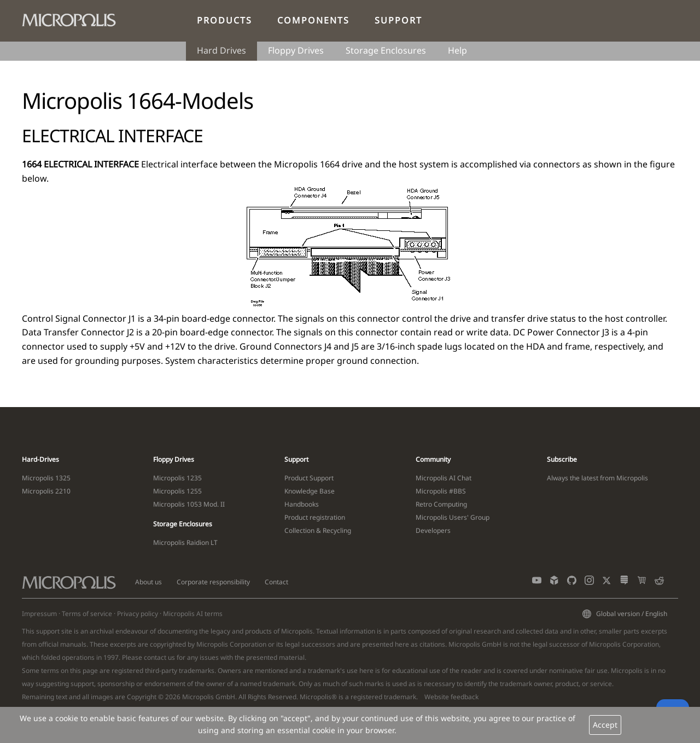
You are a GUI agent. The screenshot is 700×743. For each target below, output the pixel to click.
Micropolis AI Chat (444, 478)
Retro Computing (441, 504)
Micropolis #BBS (441, 491)
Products (224, 20)
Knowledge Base (310, 491)
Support (398, 20)
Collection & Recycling (318, 530)
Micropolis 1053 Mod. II (189, 504)
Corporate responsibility (213, 582)
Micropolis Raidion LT (185, 542)
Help (457, 50)
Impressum (39, 614)
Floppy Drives (296, 50)
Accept (605, 725)
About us (148, 582)
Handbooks (302, 504)
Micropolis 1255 (177, 491)
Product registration (315, 517)
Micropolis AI (183, 614)
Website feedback (451, 697)
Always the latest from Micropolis (597, 478)
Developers (433, 530)
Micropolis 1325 (46, 478)
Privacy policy (138, 614)
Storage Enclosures (386, 50)
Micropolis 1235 (177, 478)
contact (155, 657)
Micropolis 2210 (46, 491)
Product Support (309, 478)
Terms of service (87, 614)
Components (313, 20)
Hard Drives (221, 50)
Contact (276, 582)
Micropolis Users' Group (453, 517)
